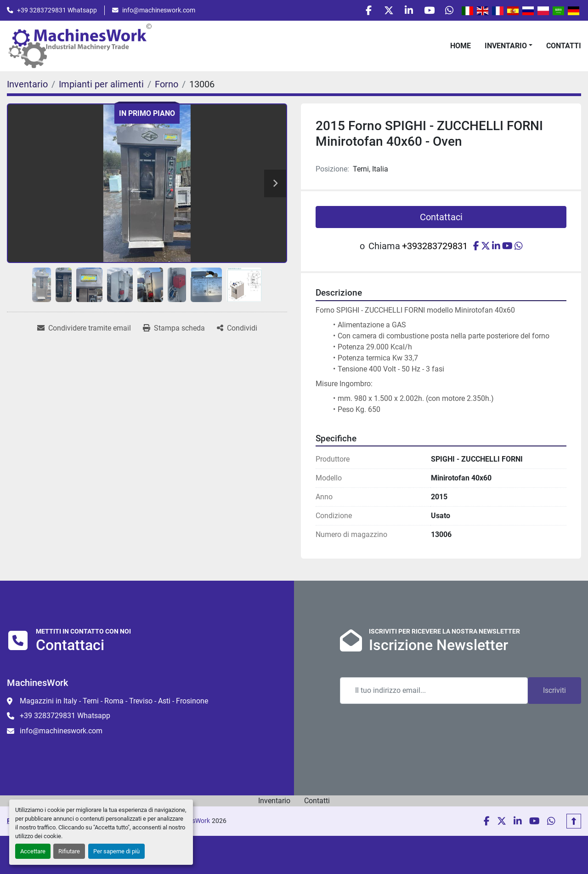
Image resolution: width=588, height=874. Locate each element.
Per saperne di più (116, 851)
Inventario (506, 49)
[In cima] (574, 824)
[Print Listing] (174, 331)
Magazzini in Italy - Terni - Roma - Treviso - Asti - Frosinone (114, 704)
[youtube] (424, 12)
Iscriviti (554, 693)
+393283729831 (435, 249)
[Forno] (167, 87)
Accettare (33, 851)
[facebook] (354, 12)
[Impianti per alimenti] (101, 87)
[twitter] (378, 12)
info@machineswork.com (159, 11)
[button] (509, 49)
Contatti (564, 49)
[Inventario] (27, 87)
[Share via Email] (84, 331)
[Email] (434, 693)
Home (461, 49)
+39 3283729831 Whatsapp (57, 11)
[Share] (237, 331)
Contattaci (441, 220)
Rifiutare (69, 851)
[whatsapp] (448, 12)
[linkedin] (401, 12)
